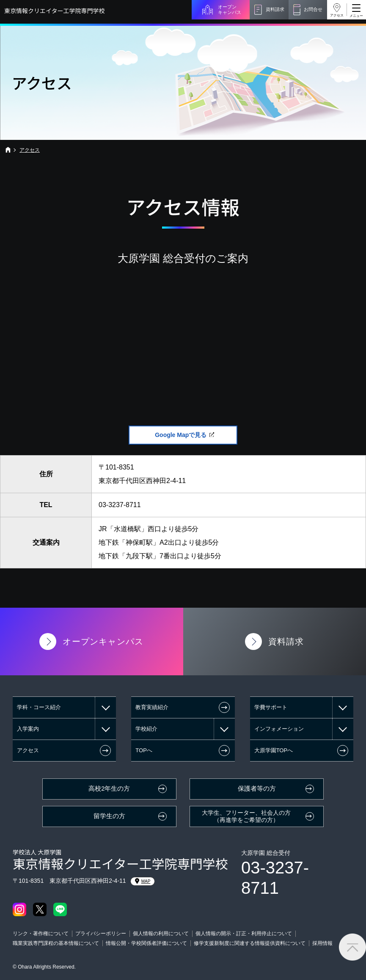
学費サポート (271, 707)
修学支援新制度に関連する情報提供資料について (250, 943)
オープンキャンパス (230, 10)
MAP (143, 881)
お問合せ (313, 9)
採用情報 (322, 943)
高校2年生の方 (109, 789)
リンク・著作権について (41, 934)
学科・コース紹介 (39, 707)
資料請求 (275, 9)
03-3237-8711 (120, 505)
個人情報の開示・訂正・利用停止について (244, 934)
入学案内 (28, 729)
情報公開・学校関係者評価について (146, 943)
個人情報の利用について (161, 934)
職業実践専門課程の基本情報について (56, 943)
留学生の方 (109, 816)
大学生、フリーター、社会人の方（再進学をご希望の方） (246, 816)
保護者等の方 (257, 789)
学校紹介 (146, 729)
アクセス (337, 15)
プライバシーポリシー (101, 934)
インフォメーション (279, 729)
